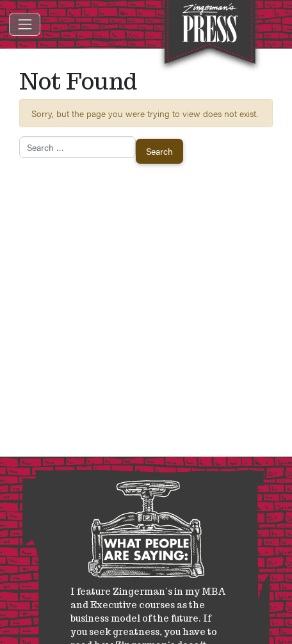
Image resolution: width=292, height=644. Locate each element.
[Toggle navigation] (25, 24)
